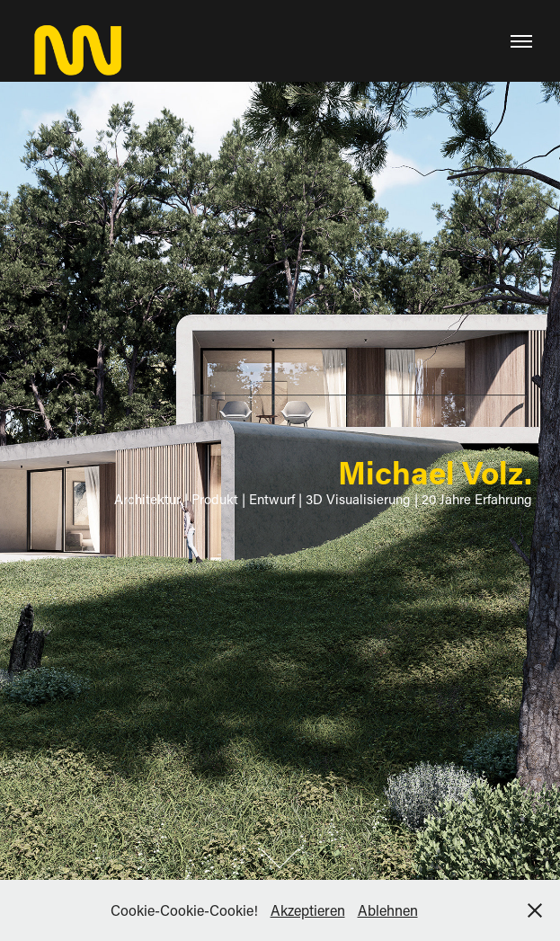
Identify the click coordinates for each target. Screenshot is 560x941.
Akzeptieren (308, 910)
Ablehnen (388, 910)
